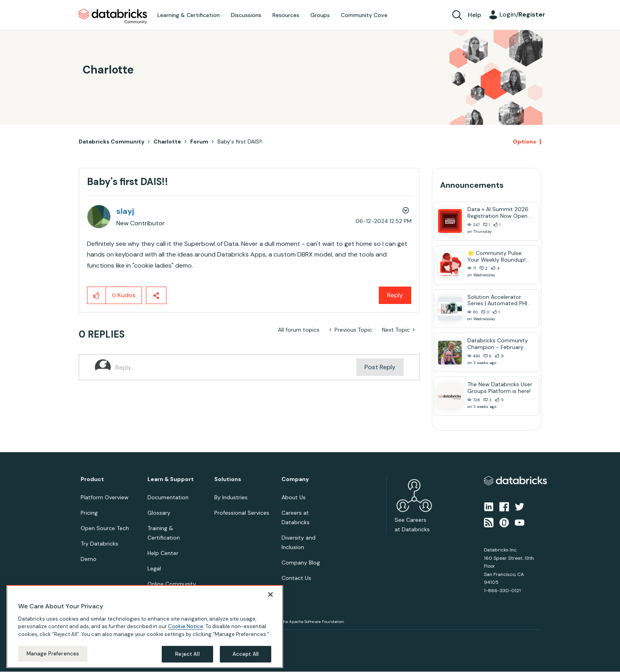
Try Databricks (99, 544)
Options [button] (525, 142)
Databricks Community (113, 17)
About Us (294, 497)
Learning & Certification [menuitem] (189, 15)
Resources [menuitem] (286, 15)
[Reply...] (236, 367)
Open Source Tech (105, 528)
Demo (89, 559)
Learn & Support (171, 479)
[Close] (270, 660)
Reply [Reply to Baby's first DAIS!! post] (395, 295)
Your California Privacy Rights (222, 639)
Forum (199, 142)
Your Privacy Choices (166, 639)
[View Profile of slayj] (125, 211)
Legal (154, 568)
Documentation (168, 497)
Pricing (89, 513)
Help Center (163, 553)
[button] (97, 295)
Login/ (522, 14)
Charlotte (167, 142)
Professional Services (242, 513)
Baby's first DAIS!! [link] (240, 142)
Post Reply (380, 367)
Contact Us (296, 578)
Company (295, 479)
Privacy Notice (94, 639)
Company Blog (301, 563)
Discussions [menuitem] (246, 15)
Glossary (159, 513)
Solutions (228, 479)
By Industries (231, 497)
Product (92, 479)
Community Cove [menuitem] (364, 15)
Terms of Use (127, 639)
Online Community (172, 584)
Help (474, 15)
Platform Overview (105, 497)
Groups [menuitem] (320, 15)
